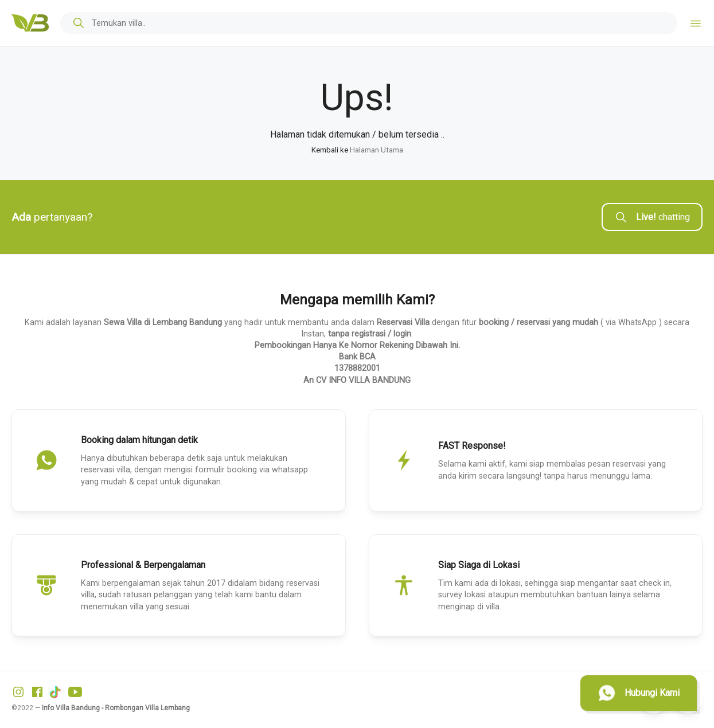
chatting (652, 217)
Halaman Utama (376, 150)
